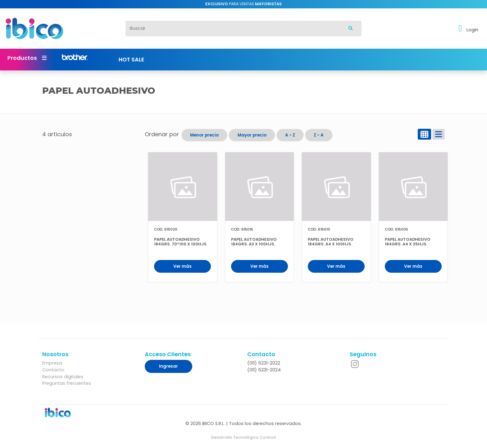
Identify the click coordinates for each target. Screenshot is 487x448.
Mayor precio (252, 135)
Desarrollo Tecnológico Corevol (243, 437)
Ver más (182, 266)
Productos (27, 58)
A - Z (290, 135)
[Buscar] (233, 29)
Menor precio (204, 135)
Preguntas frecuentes (67, 383)
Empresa (52, 363)
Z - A (319, 135)
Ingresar (168, 366)
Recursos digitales (63, 377)
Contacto (53, 370)
